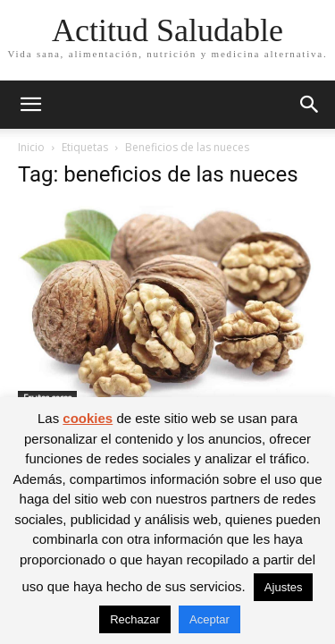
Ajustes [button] (284, 587)
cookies (88, 418)
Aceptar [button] (209, 619)
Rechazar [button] (135, 619)
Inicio (31, 147)
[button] (30, 105)
